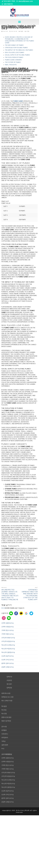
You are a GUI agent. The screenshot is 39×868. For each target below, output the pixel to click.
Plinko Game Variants (13, 60)
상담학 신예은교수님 (7, 667)
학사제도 (4, 710)
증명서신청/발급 (6, 717)
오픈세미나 (5, 734)
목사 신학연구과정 (7, 701)
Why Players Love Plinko (15, 52)
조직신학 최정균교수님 (8, 641)
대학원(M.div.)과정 (7, 697)
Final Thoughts (11, 65)
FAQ (3, 749)
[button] (20, 22)
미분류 (21, 31)
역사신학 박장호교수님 (8, 649)
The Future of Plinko (13, 62)
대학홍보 (4, 730)
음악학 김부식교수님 (7, 663)
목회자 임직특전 (6, 721)
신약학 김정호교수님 (7, 623)
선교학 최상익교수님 (7, 656)
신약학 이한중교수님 (7, 627)
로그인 (3, 608)
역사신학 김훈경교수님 (8, 652)
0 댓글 (27, 31)
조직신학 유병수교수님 (8, 638)
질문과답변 (5, 745)
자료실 (3, 741)
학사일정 (4, 706)
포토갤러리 (5, 738)
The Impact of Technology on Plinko (19, 50)
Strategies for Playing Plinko (16, 48)
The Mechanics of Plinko (14, 45)
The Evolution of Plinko (14, 57)
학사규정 (4, 714)
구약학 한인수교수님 (7, 630)
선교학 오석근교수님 (7, 660)
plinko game (18, 101)
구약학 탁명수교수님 (7, 634)
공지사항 (4, 727)
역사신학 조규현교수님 (8, 645)
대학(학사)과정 (6, 693)
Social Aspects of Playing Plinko (17, 55)
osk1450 (5, 31)
